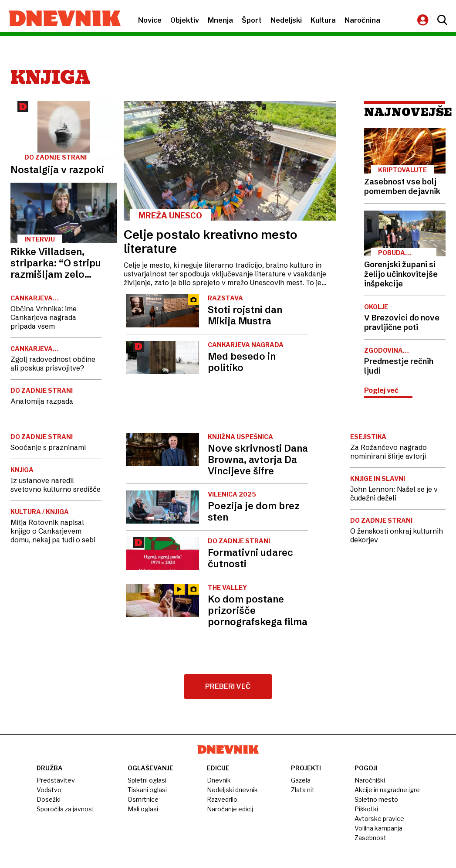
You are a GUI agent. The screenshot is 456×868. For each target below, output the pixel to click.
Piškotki (366, 809)
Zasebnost (370, 838)
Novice (150, 20)
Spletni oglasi (147, 780)
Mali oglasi (143, 809)
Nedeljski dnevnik (232, 790)
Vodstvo (49, 790)
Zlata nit (303, 790)
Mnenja (220, 20)
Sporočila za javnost (66, 809)
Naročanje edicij (230, 809)
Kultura (323, 20)
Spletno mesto (376, 799)
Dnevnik (219, 780)
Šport (252, 20)
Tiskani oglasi (147, 790)
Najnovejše (405, 112)
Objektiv (185, 20)
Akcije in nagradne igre (387, 790)
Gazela (301, 780)
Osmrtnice (143, 799)
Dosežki (49, 799)
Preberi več (228, 686)
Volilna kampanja (378, 828)
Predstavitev (56, 780)
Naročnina (362, 20)
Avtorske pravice (379, 819)
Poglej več (381, 390)
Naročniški (370, 780)
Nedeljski (286, 20)
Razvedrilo (222, 799)
